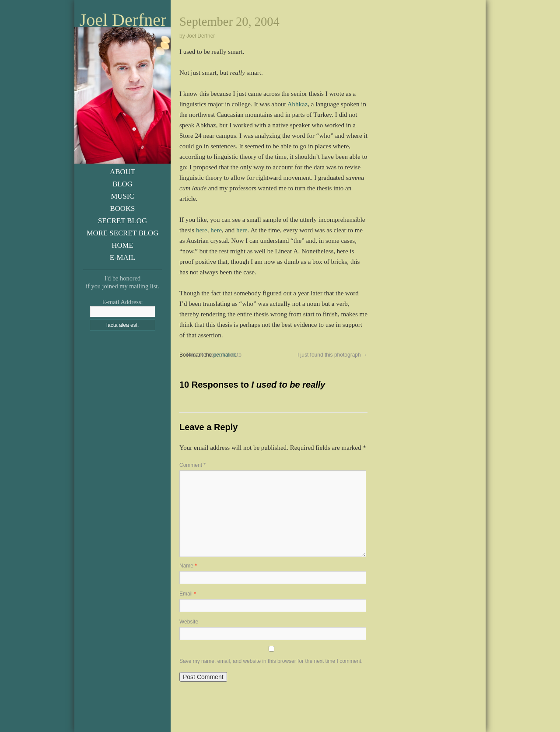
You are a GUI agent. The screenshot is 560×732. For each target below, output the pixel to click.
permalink (224, 355)
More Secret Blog (123, 233)
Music (122, 196)
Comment (192, 465)
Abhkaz (298, 104)
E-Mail (123, 257)
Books (123, 208)
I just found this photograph (332, 355)
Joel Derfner (123, 20)
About (122, 172)
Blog (122, 184)
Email (188, 594)
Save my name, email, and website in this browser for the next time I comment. (271, 661)
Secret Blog (122, 221)
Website (189, 622)
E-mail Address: (122, 302)
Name (188, 566)
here (202, 230)
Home (122, 245)
